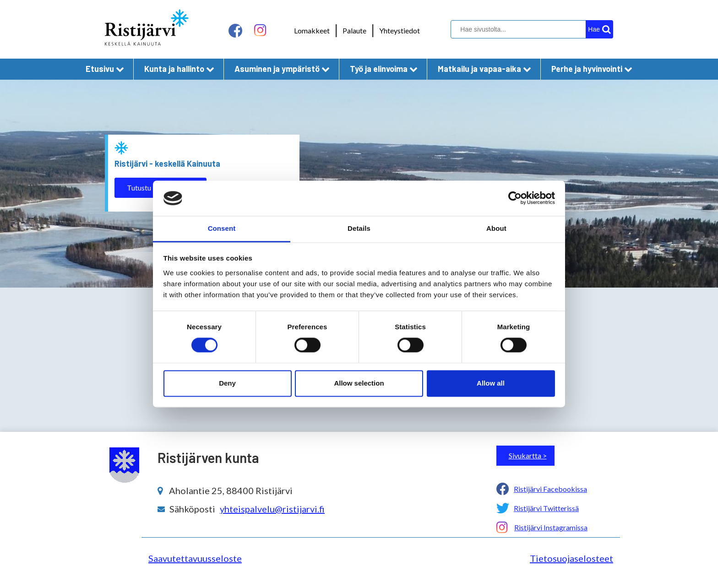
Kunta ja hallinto (179, 69)
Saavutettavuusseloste (195, 558)
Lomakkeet (312, 30)
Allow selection (359, 383)
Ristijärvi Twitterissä (546, 508)
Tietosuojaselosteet (571, 558)
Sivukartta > (528, 455)
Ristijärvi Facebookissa (550, 489)
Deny (227, 383)
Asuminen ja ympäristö (282, 69)
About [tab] (496, 228)
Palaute (354, 30)
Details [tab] (359, 228)
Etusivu (105, 69)
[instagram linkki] (260, 30)
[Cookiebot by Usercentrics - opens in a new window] (515, 198)
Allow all (491, 383)
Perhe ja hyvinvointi (592, 69)
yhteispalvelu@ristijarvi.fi (272, 509)
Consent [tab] (222, 228)
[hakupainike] (599, 29)
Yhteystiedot (400, 30)
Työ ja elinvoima (384, 69)
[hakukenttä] (531, 29)
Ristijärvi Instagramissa (551, 527)
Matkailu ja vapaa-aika (484, 69)
